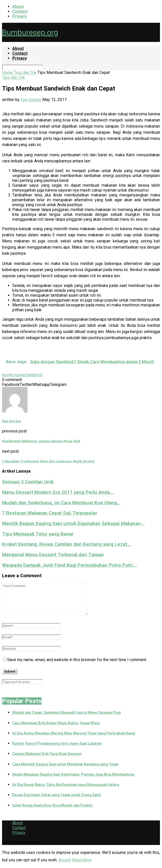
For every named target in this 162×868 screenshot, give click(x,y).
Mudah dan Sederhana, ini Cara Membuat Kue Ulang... (61, 503)
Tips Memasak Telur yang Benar (38, 534)
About (18, 7)
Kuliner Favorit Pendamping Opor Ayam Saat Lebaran (57, 743)
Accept (65, 860)
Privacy (20, 16)
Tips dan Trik (25, 73)
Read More (82, 860)
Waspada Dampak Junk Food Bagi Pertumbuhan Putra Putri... (69, 565)
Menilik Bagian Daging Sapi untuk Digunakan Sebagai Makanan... (73, 524)
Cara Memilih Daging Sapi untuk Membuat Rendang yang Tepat (65, 764)
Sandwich (34, 375)
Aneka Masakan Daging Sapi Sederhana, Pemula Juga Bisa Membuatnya (73, 774)
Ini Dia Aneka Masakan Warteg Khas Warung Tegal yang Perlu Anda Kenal (74, 733)
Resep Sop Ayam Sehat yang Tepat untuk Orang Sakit (57, 795)
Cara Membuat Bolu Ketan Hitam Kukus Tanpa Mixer (56, 723)
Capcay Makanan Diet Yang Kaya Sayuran (47, 754)
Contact (20, 11)
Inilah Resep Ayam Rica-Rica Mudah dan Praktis (53, 805)
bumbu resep (14, 375)
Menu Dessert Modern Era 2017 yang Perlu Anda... (58, 492)
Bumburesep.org (30, 32)
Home (7, 73)
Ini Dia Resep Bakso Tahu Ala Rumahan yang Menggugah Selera (66, 785)
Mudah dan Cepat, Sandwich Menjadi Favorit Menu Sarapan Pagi (67, 713)
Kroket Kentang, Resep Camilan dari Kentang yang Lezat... (66, 544)
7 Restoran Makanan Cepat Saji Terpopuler (50, 513)
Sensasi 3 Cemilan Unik (28, 482)
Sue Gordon (31, 100)
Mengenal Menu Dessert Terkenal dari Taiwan (53, 555)
